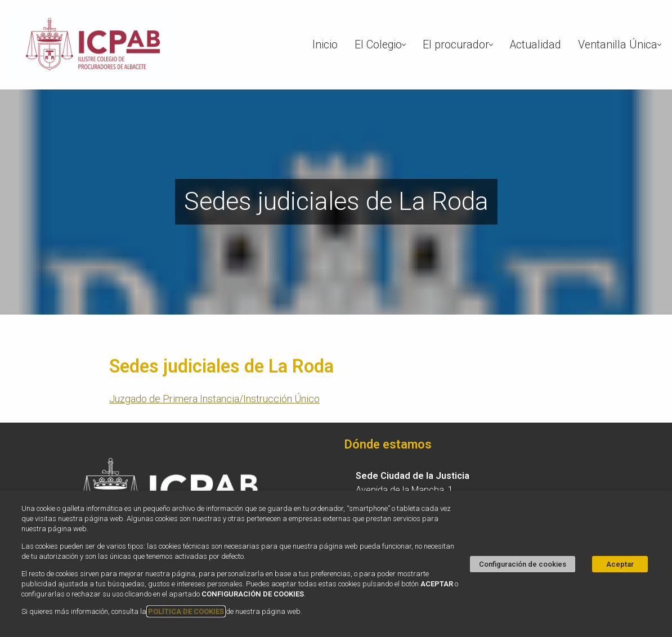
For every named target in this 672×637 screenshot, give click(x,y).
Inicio (325, 45)
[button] (404, 45)
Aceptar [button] (620, 564)
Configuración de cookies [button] (523, 564)
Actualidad (536, 45)
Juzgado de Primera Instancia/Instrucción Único (214, 399)
